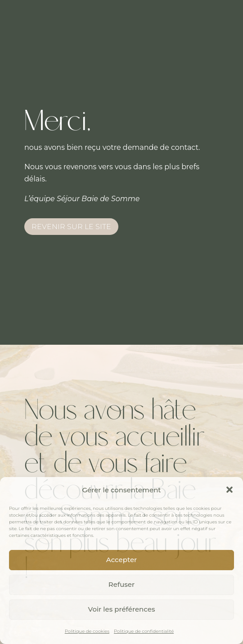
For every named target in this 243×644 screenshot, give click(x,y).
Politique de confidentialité (144, 631)
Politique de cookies (87, 631)
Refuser (121, 584)
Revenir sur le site (71, 227)
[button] (229, 490)
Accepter (121, 560)
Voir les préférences (122, 609)
